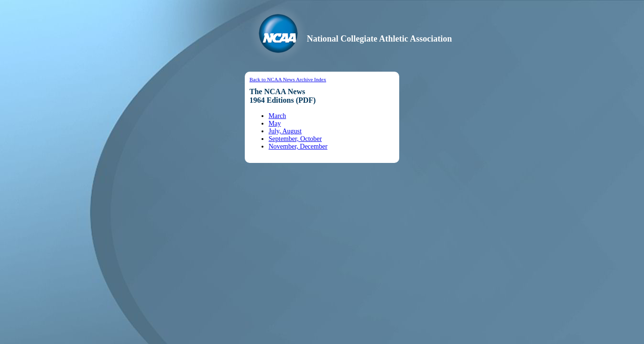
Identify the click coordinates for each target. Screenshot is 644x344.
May (275, 124)
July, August (285, 131)
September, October (295, 139)
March (278, 116)
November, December (298, 146)
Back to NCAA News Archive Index (288, 79)
